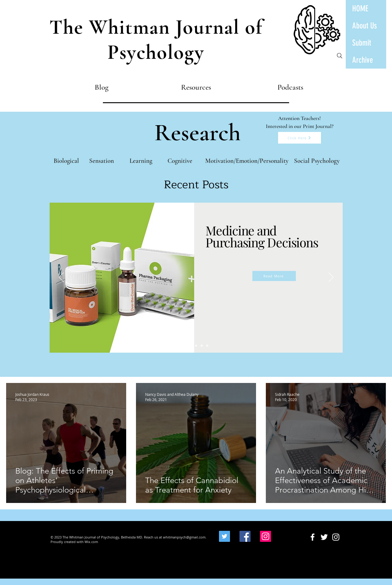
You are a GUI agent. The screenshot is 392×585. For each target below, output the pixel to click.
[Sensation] (102, 161)
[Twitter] (224, 536)
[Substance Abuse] (202, 345)
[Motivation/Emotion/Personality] (247, 161)
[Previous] (61, 278)
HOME (360, 9)
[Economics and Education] (196, 345)
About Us (365, 26)
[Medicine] (185, 345)
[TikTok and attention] (191, 345)
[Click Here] (300, 138)
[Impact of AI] (207, 345)
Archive (363, 60)
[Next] (331, 278)
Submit (362, 43)
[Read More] (274, 276)
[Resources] (196, 87)
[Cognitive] (180, 161)
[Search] (340, 56)
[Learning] (141, 161)
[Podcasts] (290, 87)
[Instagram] (266, 536)
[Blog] (102, 87)
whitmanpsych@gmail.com (184, 537)
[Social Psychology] (317, 161)
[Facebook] (245, 536)
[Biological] (66, 161)
